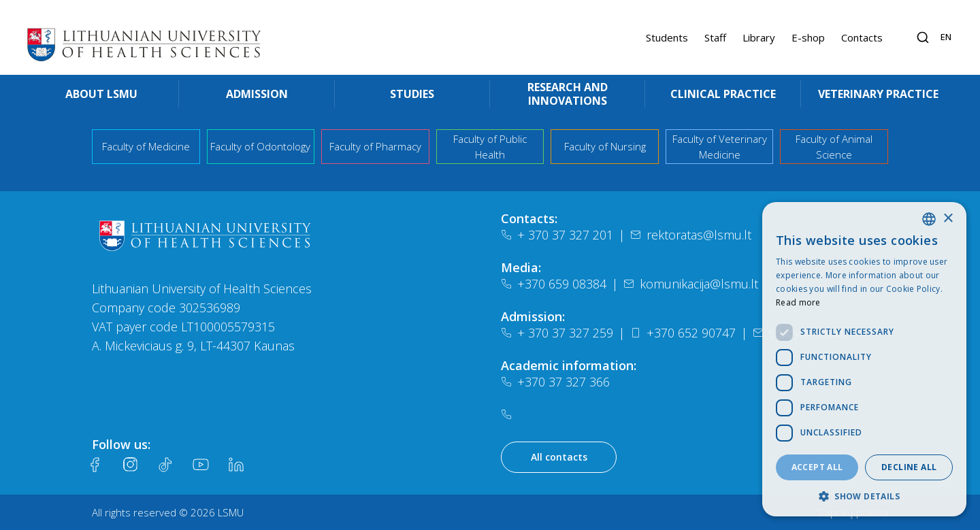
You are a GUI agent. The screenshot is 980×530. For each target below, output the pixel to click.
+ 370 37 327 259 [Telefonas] (557, 333)
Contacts (862, 37)
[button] (864, 496)
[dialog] (864, 359)
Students (667, 37)
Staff (715, 37)
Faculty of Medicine (146, 146)
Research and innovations (568, 94)
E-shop (808, 37)
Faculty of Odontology (260, 146)
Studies (412, 94)
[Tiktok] (165, 465)
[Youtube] (201, 465)
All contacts (559, 457)
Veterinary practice (878, 94)
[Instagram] (130, 465)
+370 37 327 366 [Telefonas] (555, 382)
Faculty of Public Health (490, 147)
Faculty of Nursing (605, 146)
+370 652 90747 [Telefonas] (683, 333)
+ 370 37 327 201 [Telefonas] (557, 235)
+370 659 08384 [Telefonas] (554, 284)
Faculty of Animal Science (834, 147)
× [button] (948, 219)
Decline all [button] (909, 467)
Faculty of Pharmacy (375, 146)
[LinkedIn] (236, 465)
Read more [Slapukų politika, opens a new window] (798, 302)
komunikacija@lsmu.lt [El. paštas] (691, 284)
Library (759, 37)
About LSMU (101, 94)
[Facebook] (95, 465)
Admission (257, 94)
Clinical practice (723, 94)
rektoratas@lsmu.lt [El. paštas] (691, 235)
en (946, 37)
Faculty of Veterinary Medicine (720, 147)
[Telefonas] (509, 414)
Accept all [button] (817, 467)
